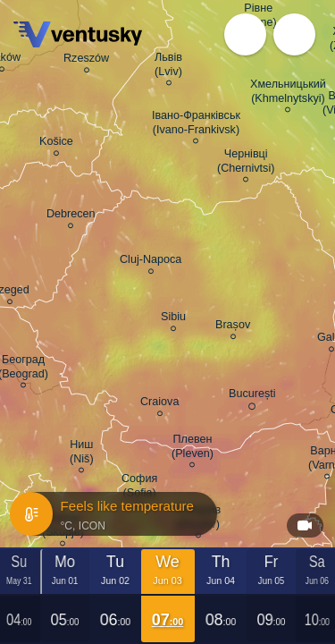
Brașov (233, 327)
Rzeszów (86, 61)
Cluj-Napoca (151, 262)
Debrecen (71, 216)
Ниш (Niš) (82, 454)
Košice (56, 144)
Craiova (159, 404)
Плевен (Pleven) (193, 449)
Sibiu (173, 319)
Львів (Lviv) (168, 67)
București (252, 397)
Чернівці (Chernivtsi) (246, 164)
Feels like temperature (113, 514)
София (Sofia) (139, 489)
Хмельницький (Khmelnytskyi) (288, 94)
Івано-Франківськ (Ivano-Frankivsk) (196, 125)
